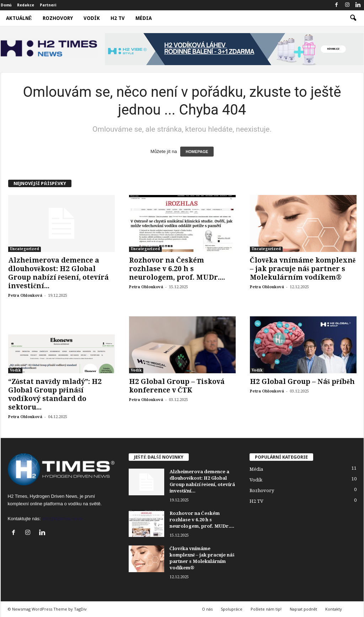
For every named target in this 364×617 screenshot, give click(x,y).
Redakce (26, 5)
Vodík (92, 18)
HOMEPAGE (197, 152)
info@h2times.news (62, 519)
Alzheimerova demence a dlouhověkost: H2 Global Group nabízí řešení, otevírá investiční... (59, 273)
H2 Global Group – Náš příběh (302, 382)
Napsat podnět (303, 609)
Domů (6, 5)
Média (144, 18)
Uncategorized (25, 249)
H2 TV (118, 18)
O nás (207, 609)
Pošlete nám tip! (266, 609)
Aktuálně (19, 18)
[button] (353, 18)
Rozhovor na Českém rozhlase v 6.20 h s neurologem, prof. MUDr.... (177, 269)
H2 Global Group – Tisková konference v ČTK (177, 386)
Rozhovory (58, 18)
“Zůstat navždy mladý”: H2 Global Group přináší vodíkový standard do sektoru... (55, 394)
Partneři (48, 5)
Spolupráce (232, 609)
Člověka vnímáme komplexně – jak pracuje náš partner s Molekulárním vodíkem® (303, 269)
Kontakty (334, 609)
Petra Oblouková (25, 296)
